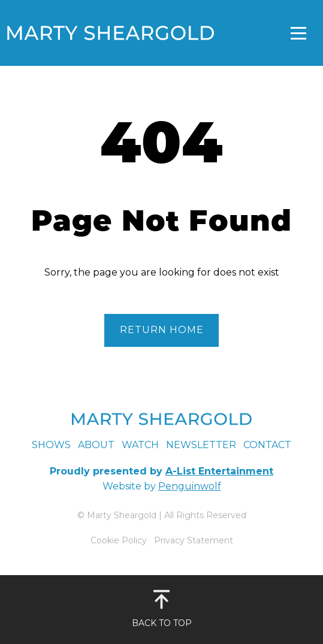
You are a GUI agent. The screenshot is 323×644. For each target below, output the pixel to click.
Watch (140, 445)
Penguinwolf (190, 486)
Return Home (162, 330)
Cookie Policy (119, 540)
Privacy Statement (194, 540)
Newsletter (201, 445)
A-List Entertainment (219, 471)
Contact (267, 445)
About (96, 445)
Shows (51, 445)
